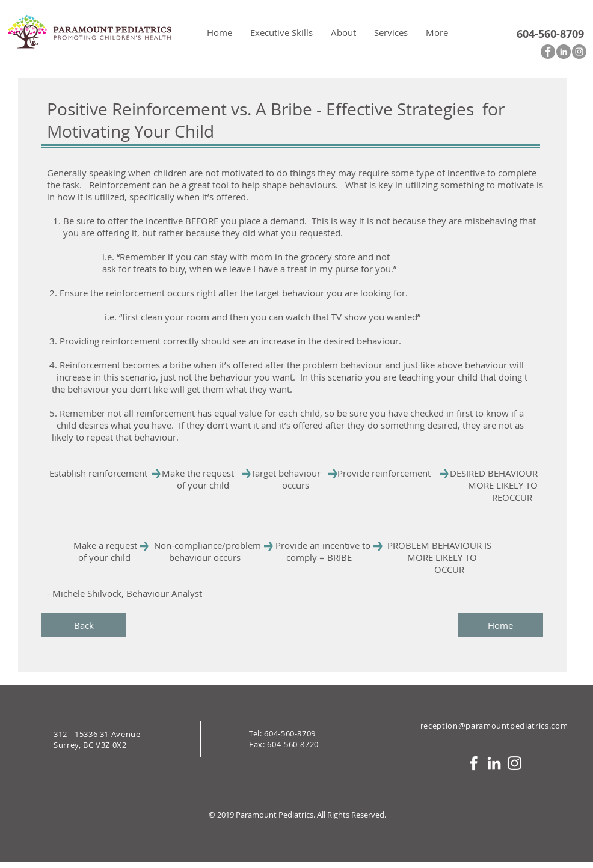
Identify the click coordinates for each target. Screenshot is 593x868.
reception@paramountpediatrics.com (494, 726)
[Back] (84, 625)
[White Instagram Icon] (515, 763)
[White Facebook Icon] (474, 763)
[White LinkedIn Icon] (494, 763)
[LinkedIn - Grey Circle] (564, 52)
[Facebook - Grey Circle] (548, 52)
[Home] (500, 625)
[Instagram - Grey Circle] (579, 52)
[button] (343, 32)
